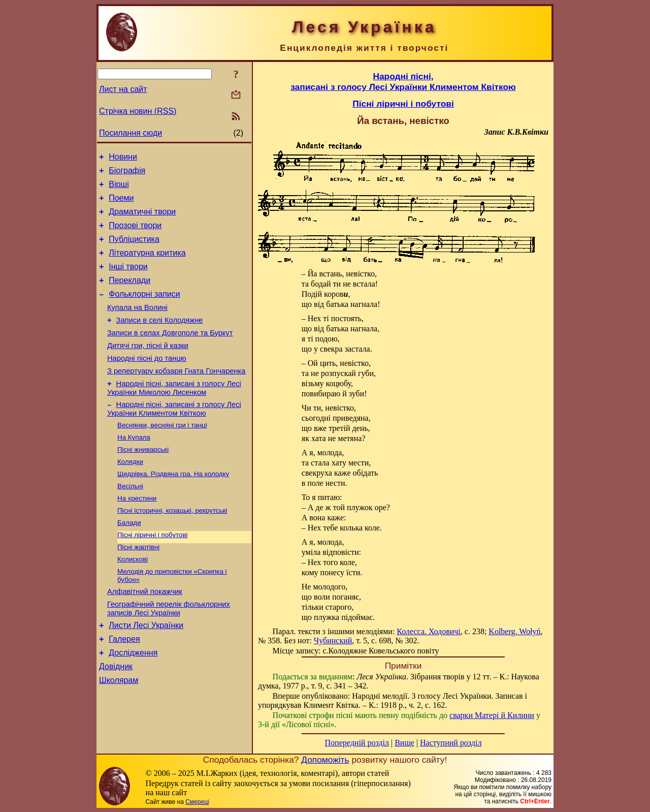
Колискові (133, 600)
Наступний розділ (451, 743)
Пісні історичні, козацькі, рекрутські (172, 548)
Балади (129, 561)
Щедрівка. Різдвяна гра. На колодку (173, 508)
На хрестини (137, 534)
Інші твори (128, 280)
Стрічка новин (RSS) (138, 111)
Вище (404, 743)
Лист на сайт (123, 89)
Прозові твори (135, 235)
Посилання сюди (131, 133)
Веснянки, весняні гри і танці (162, 455)
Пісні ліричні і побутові (153, 574)
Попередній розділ (357, 743)
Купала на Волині (137, 326)
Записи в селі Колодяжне (160, 340)
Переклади (129, 295)
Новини (123, 158)
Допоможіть (325, 760)
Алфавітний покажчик (145, 635)
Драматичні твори (142, 219)
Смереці (197, 802)
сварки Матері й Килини (492, 715)
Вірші (119, 189)
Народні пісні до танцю (147, 383)
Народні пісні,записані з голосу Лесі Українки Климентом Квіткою (403, 82)
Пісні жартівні (138, 587)
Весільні (130, 521)
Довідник (116, 718)
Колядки (130, 495)
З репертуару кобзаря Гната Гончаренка (176, 397)
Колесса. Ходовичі (428, 631)
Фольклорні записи (144, 311)
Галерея (124, 687)
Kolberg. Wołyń (514, 631)
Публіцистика (134, 250)
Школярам (119, 733)
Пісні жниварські (143, 481)
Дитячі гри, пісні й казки (148, 368)
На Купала (134, 468)
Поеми (121, 204)
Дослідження (133, 702)
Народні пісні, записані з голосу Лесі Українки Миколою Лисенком (174, 415)
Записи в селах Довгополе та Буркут (170, 354)
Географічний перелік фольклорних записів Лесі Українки (169, 654)
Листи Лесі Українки (146, 672)
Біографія (127, 174)
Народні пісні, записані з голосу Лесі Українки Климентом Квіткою (174, 438)
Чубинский (333, 641)
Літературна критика (147, 265)
